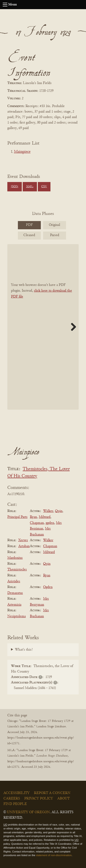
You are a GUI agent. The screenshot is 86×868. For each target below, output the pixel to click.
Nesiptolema (17, 616)
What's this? (24, 650)
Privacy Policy (39, 799)
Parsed (55, 235)
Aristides (14, 581)
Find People (15, 804)
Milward (45, 517)
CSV (44, 187)
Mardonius (15, 558)
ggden (50, 523)
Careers (12, 799)
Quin (59, 511)
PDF (29, 225)
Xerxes (23, 540)
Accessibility (17, 793)
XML (30, 187)
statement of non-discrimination (54, 855)
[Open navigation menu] (5, 5)
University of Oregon (28, 812)
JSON (14, 187)
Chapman (37, 523)
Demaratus (15, 593)
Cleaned (29, 235)
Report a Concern (52, 793)
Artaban (24, 546)
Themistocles (17, 570)
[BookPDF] (43, 327)
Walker (48, 511)
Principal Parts (17, 517)
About (64, 799)
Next (72, 327)
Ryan (33, 517)
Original (54, 225)
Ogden (48, 587)
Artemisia (14, 605)
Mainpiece (22, 152)
